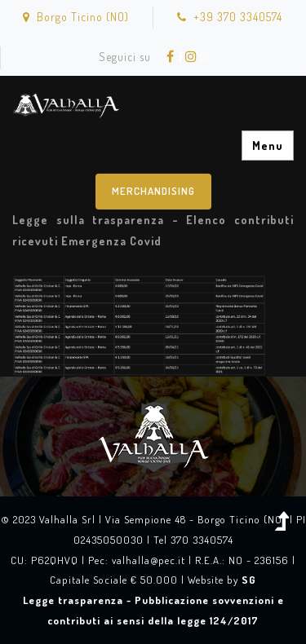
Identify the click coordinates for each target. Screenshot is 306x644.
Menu (268, 146)
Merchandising (153, 191)
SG (249, 580)
